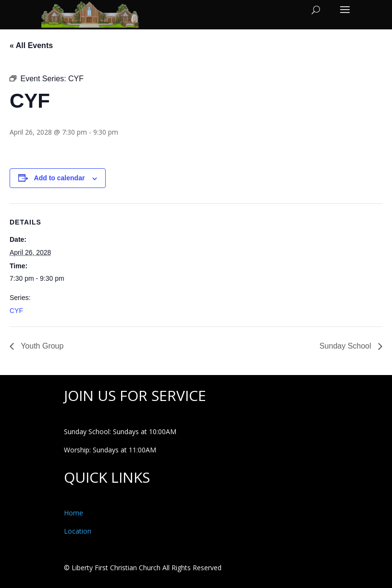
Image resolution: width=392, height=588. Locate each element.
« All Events (31, 45)
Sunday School (346, 346)
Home (73, 513)
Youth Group (41, 346)
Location (78, 531)
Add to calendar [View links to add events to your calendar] (60, 178)
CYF (16, 311)
